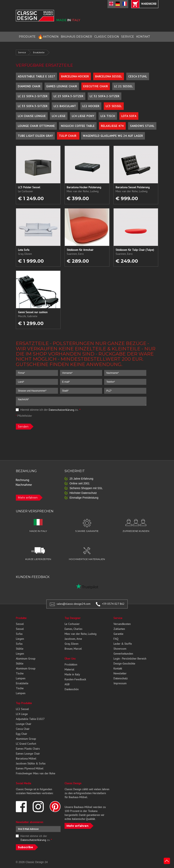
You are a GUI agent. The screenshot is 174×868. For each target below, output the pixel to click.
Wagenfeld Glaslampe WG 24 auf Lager (113, 136)
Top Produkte (24, 703)
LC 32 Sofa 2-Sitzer (105, 96)
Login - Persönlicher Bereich (130, 659)
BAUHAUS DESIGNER (76, 37)
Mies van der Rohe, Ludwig (80, 634)
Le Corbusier (72, 624)
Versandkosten (122, 624)
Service (22, 52)
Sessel (20, 624)
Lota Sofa (129, 116)
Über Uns (70, 659)
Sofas (19, 634)
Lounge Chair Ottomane (36, 126)
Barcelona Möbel (26, 759)
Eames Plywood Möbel (30, 768)
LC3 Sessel (114, 106)
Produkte (21, 618)
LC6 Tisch (108, 116)
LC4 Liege (59, 116)
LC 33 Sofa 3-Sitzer (33, 106)
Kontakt (118, 668)
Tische (20, 673)
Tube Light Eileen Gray (35, 136)
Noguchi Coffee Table (78, 126)
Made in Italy (72, 674)
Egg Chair (21, 734)
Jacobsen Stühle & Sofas (31, 763)
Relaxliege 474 (112, 126)
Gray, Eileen (71, 644)
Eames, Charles (73, 629)
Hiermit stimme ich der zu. (48, 410)
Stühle (20, 649)
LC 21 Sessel (124, 86)
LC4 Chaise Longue (32, 116)
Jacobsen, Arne (73, 639)
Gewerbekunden (123, 654)
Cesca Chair (23, 729)
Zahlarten (119, 629)
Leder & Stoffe (123, 644)
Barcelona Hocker (75, 76)
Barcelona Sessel (109, 76)
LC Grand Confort (26, 744)
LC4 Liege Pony (83, 116)
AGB (67, 684)
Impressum (120, 683)
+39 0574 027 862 (113, 604)
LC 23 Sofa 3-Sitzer (68, 96)
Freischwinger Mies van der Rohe (36, 773)
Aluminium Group (26, 739)
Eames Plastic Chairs (28, 749)
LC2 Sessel (22, 709)
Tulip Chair (68, 136)
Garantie (118, 634)
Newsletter (120, 673)
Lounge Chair (24, 724)
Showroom (120, 649)
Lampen (21, 678)
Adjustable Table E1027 (30, 719)
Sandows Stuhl (142, 126)
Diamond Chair (29, 86)
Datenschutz (121, 678)
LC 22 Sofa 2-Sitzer (33, 96)
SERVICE (128, 37)
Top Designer (73, 618)
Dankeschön (72, 689)
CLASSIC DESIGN (107, 37)
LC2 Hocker (91, 106)
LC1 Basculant (65, 106)
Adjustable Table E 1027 (36, 76)
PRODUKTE (27, 37)
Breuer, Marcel (73, 649)
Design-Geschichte (124, 664)
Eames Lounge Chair (62, 86)
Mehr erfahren (28, 498)
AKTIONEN (48, 37)
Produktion (71, 665)
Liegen (20, 639)
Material (69, 669)
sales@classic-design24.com (74, 604)
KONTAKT (143, 37)
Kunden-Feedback (75, 679)
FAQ (116, 639)
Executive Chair (96, 86)
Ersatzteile (39, 52)
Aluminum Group (26, 659)
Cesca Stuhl (138, 76)
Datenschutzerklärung (61, 410)
